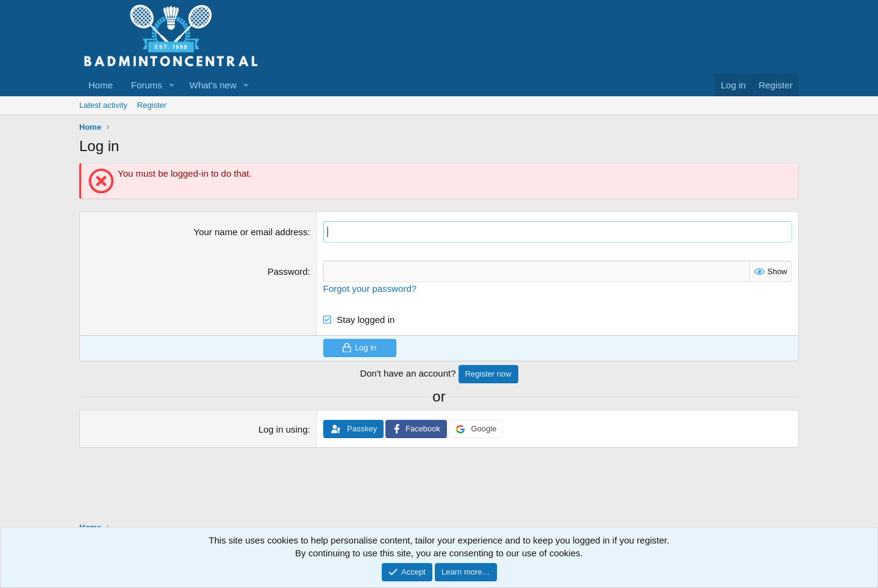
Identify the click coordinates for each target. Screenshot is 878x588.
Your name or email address (251, 232)
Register (152, 105)
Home (101, 85)
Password (288, 271)
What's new (213, 85)
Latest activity (103, 105)
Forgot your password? (370, 289)
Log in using (283, 429)
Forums (147, 85)
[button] (172, 85)
